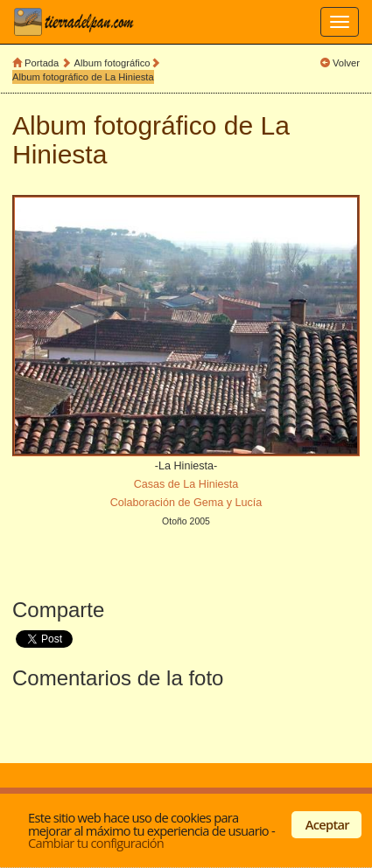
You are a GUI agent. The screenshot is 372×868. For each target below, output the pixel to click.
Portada (42, 63)
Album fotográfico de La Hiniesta (83, 77)
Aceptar (327, 824)
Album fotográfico (112, 63)
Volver (346, 63)
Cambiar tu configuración (96, 843)
